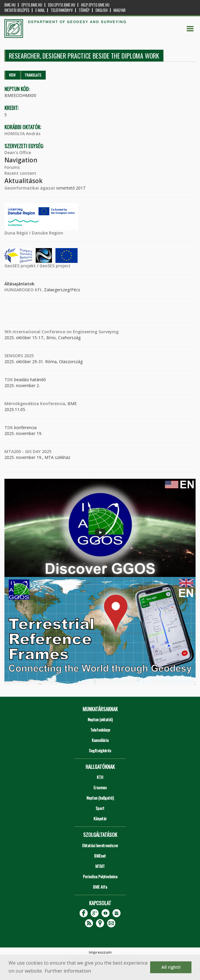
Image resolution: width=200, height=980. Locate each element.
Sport (100, 808)
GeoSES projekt (20, 266)
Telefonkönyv (62, 10)
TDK (9, 380)
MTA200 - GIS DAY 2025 (28, 451)
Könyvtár (100, 818)
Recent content (20, 173)
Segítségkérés (100, 750)
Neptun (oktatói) (100, 719)
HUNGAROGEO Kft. (24, 290)
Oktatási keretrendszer (100, 845)
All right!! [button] (171, 967)
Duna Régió (16, 233)
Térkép (84, 10)
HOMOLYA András (22, 134)
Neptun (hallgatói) (100, 798)
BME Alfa (100, 887)
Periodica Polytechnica (100, 876)
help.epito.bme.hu (95, 5)
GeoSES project (55, 266)
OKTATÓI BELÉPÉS (17, 10)
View (12, 75)
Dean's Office (18, 152)
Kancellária (100, 740)
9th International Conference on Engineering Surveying (62, 332)
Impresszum (100, 952)
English (102, 10)
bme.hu (10, 5)
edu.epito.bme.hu (62, 5)
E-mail (40, 10)
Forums (12, 167)
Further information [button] (68, 971)
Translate (33, 75)
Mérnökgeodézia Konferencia (35, 404)
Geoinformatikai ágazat (30, 188)
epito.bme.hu (32, 5)
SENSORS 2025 (19, 356)
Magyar (120, 10)
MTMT (100, 866)
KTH (100, 777)
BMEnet (100, 856)
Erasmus (100, 787)
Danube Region (47, 233)
